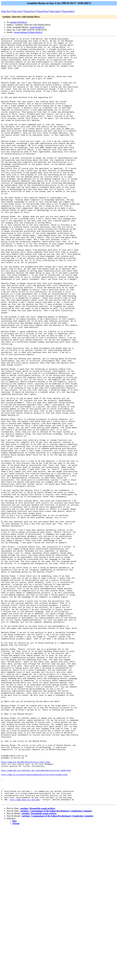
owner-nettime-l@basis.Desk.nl (28, 32)
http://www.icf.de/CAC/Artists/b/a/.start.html (26, 907)
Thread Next (42, 11)
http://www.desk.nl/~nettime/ (25, 952)
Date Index (55, 11)
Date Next (17, 11)
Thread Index (68, 11)
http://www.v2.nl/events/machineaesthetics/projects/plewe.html (34, 922)
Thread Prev (29, 11)
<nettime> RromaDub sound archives (37, 961)
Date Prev (6, 11)
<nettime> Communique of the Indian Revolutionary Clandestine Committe (56, 964)
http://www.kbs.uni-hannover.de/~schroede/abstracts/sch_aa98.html (36, 917)
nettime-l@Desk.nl (19, 22)
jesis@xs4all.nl (37, 27)
